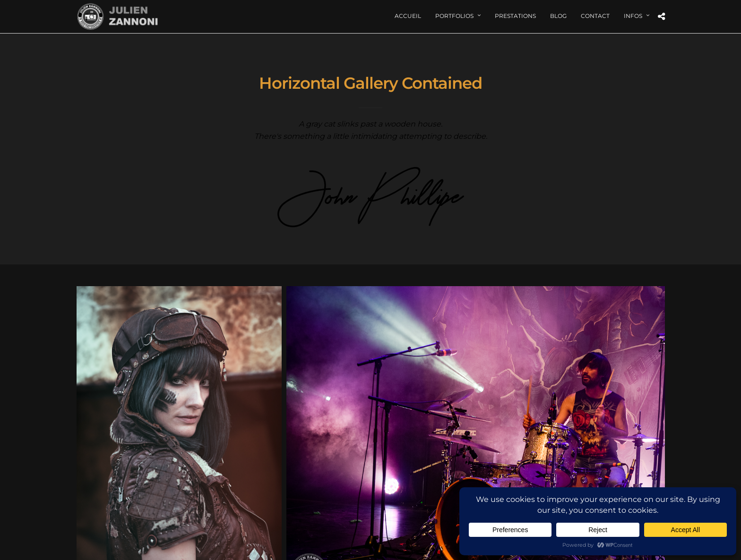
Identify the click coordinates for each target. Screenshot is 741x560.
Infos (633, 16)
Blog (558, 16)
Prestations (515, 16)
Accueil (408, 16)
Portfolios (454, 16)
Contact (595, 16)
